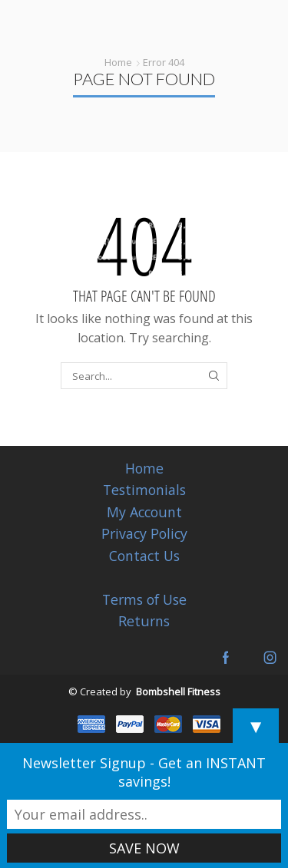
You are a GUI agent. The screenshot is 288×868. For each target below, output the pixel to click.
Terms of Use (144, 599)
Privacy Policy (144, 533)
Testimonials (144, 490)
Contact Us (144, 556)
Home (118, 62)
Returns (144, 621)
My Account (144, 512)
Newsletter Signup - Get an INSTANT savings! (144, 772)
